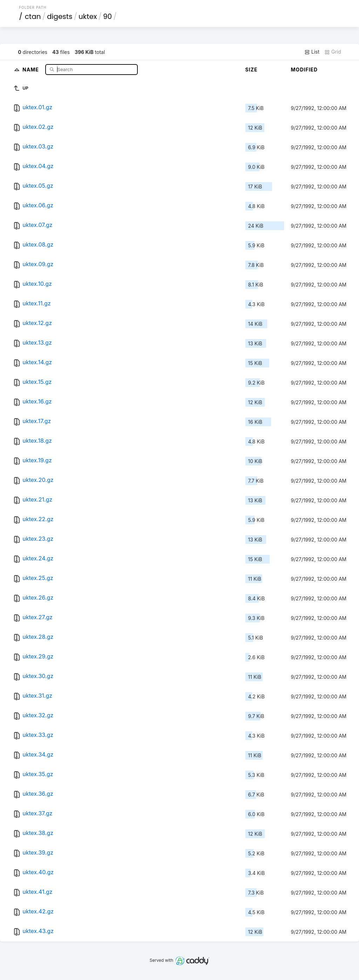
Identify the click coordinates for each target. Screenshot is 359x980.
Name (31, 69)
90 (107, 16)
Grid (333, 52)
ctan (33, 16)
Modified (304, 70)
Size (252, 70)
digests (60, 16)
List (312, 52)
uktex (88, 16)
